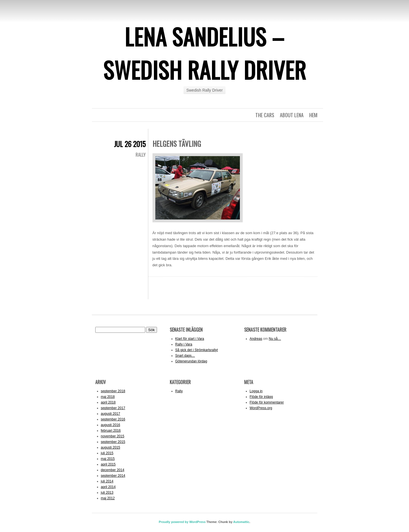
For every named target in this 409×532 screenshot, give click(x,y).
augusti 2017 (111, 414)
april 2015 (108, 464)
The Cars (265, 115)
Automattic (241, 522)
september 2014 (113, 476)
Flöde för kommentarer (267, 402)
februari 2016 (111, 431)
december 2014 (113, 470)
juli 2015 (107, 453)
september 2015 (113, 442)
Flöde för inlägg (261, 397)
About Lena (292, 115)
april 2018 (108, 402)
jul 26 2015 (130, 144)
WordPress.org (261, 408)
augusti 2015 (111, 447)
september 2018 (113, 391)
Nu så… (275, 339)
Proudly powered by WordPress (182, 522)
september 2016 (113, 419)
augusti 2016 (111, 425)
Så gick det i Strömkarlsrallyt (197, 350)
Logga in (256, 391)
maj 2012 (108, 498)
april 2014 (108, 487)
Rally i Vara (184, 344)
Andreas (256, 339)
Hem (313, 115)
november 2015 (113, 436)
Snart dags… (185, 356)
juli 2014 (107, 481)
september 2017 (113, 408)
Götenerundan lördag (191, 361)
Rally (141, 155)
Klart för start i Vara (190, 339)
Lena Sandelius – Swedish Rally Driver (205, 53)
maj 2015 (108, 459)
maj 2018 (108, 397)
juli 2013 (107, 493)
